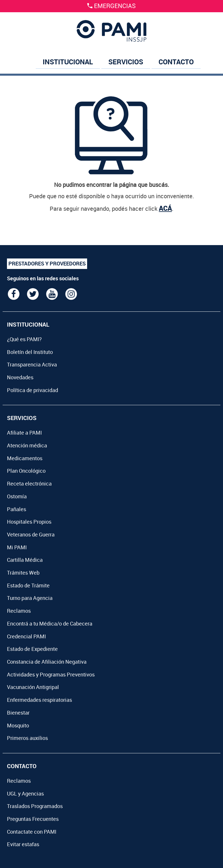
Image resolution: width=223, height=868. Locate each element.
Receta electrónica (29, 483)
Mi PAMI (17, 547)
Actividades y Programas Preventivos (51, 674)
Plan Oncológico (26, 471)
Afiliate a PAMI (24, 433)
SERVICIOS (126, 62)
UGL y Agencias (25, 793)
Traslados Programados (35, 806)
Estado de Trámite (28, 585)
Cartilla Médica (25, 560)
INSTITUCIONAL (68, 62)
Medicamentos (25, 458)
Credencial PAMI (26, 636)
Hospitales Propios (29, 522)
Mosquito (18, 725)
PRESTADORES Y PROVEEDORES (47, 263)
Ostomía (17, 496)
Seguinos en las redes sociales (43, 278)
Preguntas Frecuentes (33, 819)
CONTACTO (176, 62)
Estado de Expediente (32, 649)
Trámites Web (23, 573)
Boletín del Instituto (30, 352)
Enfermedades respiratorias (39, 700)
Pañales (17, 509)
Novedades (20, 377)
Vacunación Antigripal (33, 687)
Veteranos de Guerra (31, 534)
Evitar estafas (23, 844)
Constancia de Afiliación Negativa (47, 662)
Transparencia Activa (32, 364)
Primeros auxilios (27, 738)
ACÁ (165, 208)
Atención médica (27, 445)
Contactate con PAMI (32, 832)
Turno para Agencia (30, 598)
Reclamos (19, 611)
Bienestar (18, 713)
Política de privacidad (33, 390)
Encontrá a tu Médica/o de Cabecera (50, 623)
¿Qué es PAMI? (24, 339)
